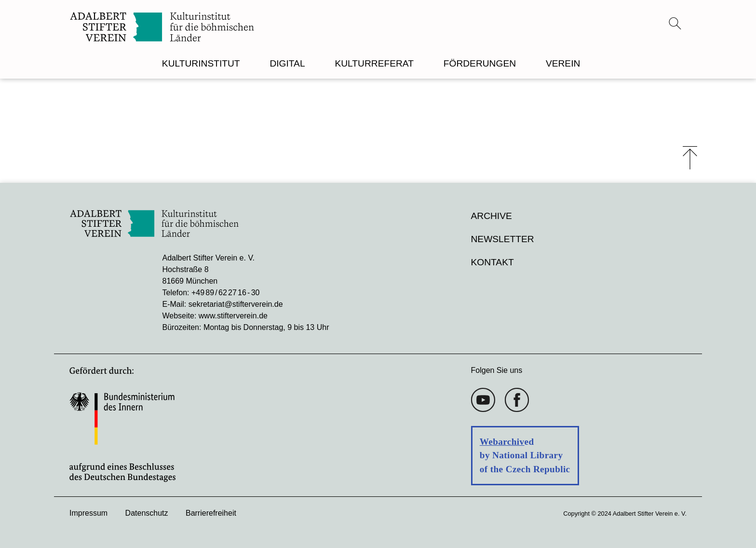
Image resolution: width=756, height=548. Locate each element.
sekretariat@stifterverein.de (236, 304)
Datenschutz (147, 513)
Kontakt (493, 262)
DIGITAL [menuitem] (287, 63)
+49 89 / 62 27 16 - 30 (225, 293)
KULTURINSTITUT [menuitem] (201, 63)
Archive (492, 216)
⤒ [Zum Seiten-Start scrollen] (690, 158)
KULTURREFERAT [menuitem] (374, 63)
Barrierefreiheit (211, 513)
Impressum (88, 513)
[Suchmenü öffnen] (675, 23)
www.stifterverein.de (233, 316)
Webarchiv (502, 442)
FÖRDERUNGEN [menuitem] (480, 63)
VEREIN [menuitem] (563, 63)
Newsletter (503, 239)
